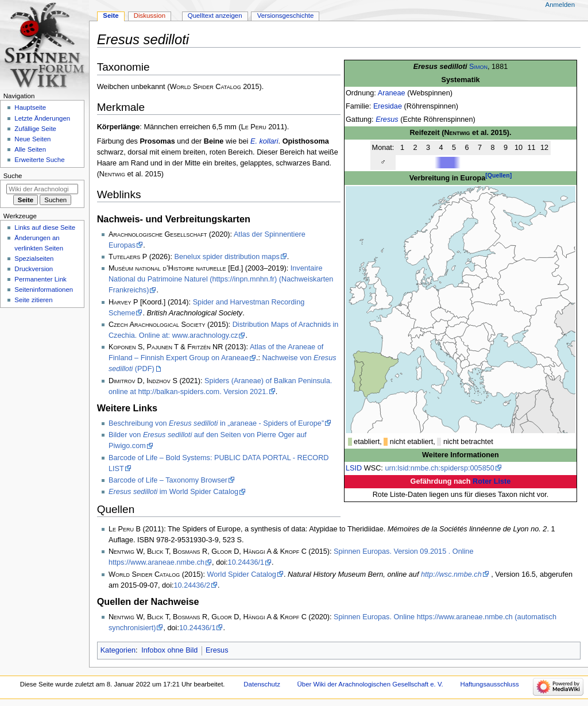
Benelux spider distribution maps (227, 257)
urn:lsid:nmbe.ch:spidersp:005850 (439, 468)
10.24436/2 (192, 585)
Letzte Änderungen (42, 118)
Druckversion (34, 269)
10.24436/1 (246, 562)
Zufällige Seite (35, 129)
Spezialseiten (34, 259)
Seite (111, 16)
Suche (13, 176)
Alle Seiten (30, 149)
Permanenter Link (40, 279)
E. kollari (264, 141)
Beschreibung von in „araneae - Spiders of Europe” (216, 423)
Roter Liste (492, 481)
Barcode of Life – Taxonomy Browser (168, 480)
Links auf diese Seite (45, 227)
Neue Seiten (32, 139)
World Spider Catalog (242, 574)
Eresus (387, 119)
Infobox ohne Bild (169, 650)
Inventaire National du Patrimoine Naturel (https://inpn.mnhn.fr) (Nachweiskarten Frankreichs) (221, 279)
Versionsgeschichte (286, 16)
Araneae (392, 93)
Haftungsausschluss (489, 684)
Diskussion (150, 16)
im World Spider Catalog (173, 492)
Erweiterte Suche (39, 160)
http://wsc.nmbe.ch (451, 574)
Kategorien (118, 650)
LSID (354, 468)
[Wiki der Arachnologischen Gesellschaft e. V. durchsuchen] (42, 189)
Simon (478, 67)
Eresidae (388, 106)
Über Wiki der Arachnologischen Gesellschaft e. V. (370, 684)
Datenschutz (262, 684)
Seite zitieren (33, 300)
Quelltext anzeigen (215, 16)
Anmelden (560, 5)
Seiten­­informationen (44, 290)
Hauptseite (30, 107)
